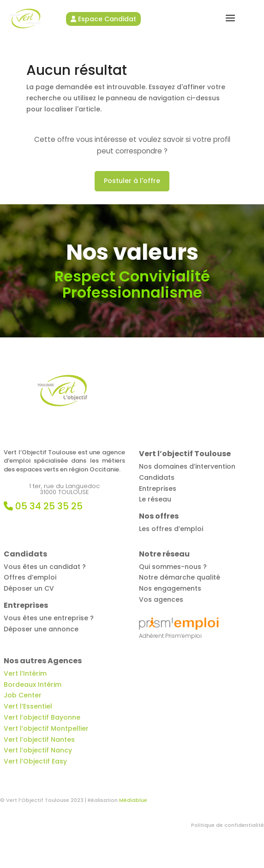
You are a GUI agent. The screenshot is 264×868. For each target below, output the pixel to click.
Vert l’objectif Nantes (39, 740)
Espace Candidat (103, 19)
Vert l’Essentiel (28, 706)
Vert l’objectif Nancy (38, 750)
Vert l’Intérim (25, 673)
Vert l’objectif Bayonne (42, 717)
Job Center (23, 695)
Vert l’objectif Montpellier (46, 728)
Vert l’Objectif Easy (35, 761)
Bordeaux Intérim (33, 685)
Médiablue (133, 800)
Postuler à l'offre (132, 181)
